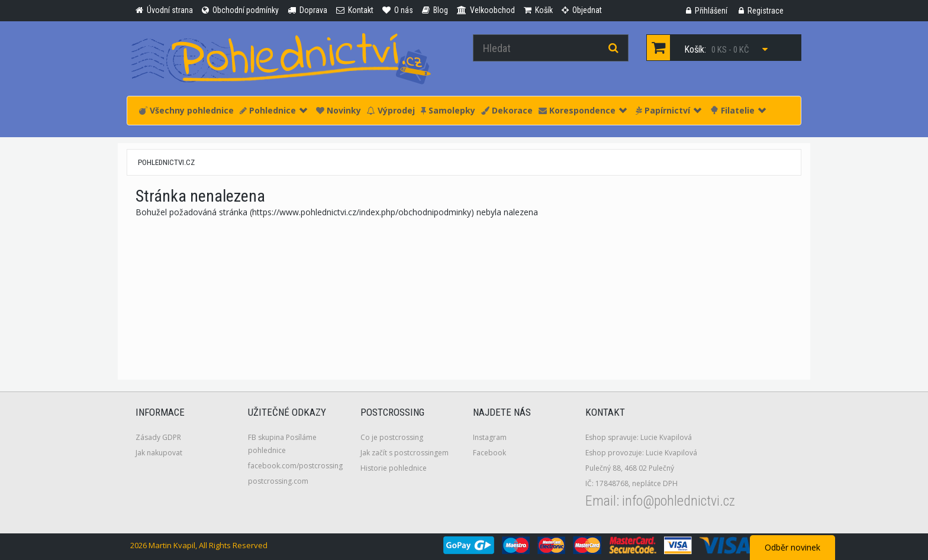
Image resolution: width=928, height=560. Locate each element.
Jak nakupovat (159, 453)
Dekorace (507, 110)
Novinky (339, 110)
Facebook (489, 453)
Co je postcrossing (392, 437)
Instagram (490, 437)
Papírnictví (668, 110)
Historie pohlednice (394, 468)
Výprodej (391, 110)
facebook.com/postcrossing (295, 466)
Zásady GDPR (158, 437)
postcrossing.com (278, 481)
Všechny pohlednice (186, 110)
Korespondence (583, 110)
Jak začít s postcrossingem (405, 453)
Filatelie (738, 110)
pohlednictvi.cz (166, 162)
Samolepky (448, 110)
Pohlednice (273, 110)
